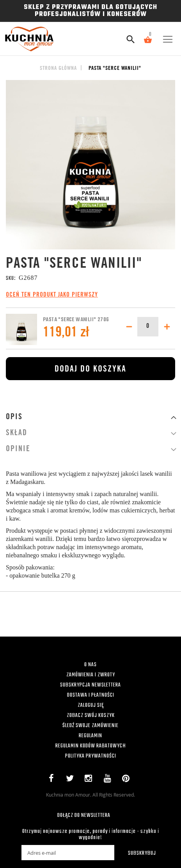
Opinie (18, 450)
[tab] (90, 417)
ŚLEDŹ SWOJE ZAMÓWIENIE (90, 726)
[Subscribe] (137, 853)
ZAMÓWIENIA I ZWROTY (91, 675)
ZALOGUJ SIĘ (91, 705)
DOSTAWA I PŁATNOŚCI (91, 695)
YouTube (109, 780)
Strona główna (58, 69)
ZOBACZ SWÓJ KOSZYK (91, 716)
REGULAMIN (90, 736)
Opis (14, 418)
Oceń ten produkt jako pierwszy (52, 295)
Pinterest (128, 780)
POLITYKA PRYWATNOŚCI (91, 756)
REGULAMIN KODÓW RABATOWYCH (91, 746)
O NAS (90, 665)
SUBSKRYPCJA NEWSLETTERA (90, 685)
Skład (17, 434)
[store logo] (32, 39)
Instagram (90, 780)
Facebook (53, 780)
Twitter (71, 780)
